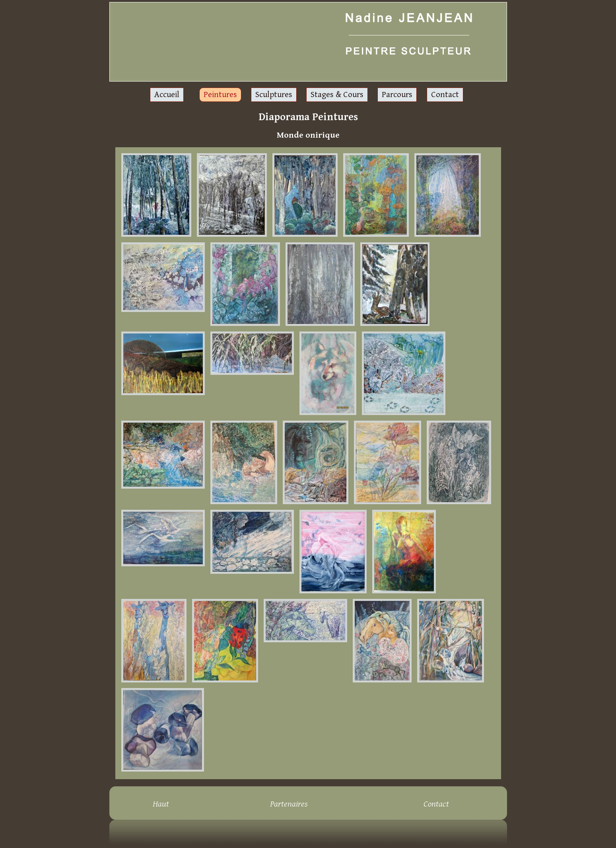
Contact (445, 95)
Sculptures (274, 95)
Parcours (397, 95)
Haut (161, 804)
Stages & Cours (337, 95)
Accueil (167, 95)
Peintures (220, 95)
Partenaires (289, 804)
